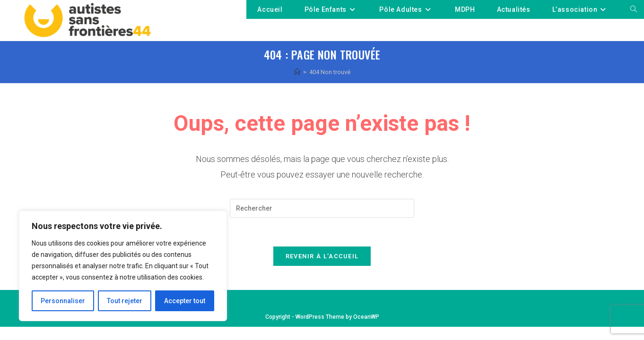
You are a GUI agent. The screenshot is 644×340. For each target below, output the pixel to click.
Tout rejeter (125, 301)
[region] (123, 266)
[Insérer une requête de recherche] (322, 208)
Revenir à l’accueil (322, 256)
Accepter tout (185, 301)
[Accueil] (297, 72)
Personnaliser (63, 301)
